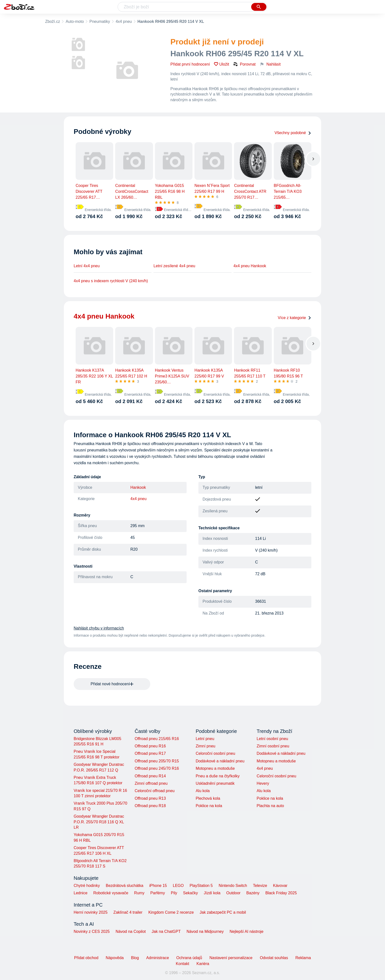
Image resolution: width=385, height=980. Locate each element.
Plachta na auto (270, 806)
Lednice (81, 893)
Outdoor (234, 893)
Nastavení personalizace (231, 958)
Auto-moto (75, 21)
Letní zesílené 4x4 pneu (174, 266)
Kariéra (203, 964)
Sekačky (190, 893)
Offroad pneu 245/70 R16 (157, 768)
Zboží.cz (53, 21)
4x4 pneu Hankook (250, 266)
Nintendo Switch (233, 886)
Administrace (158, 958)
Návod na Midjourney (205, 931)
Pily (174, 893)
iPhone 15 (158, 886)
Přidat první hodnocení (190, 64)
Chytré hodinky (87, 886)
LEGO (178, 886)
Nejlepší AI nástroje (247, 931)
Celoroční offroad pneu (154, 791)
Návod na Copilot (131, 931)
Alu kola (203, 791)
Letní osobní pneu (272, 739)
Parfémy (158, 893)
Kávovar (280, 886)
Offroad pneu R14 (150, 776)
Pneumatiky (100, 21)
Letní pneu (205, 739)
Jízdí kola (212, 893)
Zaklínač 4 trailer (128, 912)
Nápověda (115, 958)
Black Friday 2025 (281, 893)
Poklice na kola (209, 806)
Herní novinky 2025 (91, 912)
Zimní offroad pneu (151, 783)
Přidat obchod (86, 958)
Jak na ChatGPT (166, 931)
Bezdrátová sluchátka (125, 886)
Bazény (253, 893)
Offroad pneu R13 (150, 798)
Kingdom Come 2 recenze (171, 912)
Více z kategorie (295, 318)
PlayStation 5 (201, 886)
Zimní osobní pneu (273, 746)
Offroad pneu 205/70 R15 (157, 761)
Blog (135, 958)
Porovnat (244, 64)
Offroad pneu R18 (150, 806)
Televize (260, 886)
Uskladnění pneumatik (215, 783)
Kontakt (182, 964)
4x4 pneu (124, 21)
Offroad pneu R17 (150, 753)
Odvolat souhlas (274, 958)
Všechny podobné (293, 133)
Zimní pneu (206, 746)
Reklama (303, 958)
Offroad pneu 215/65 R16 (157, 739)
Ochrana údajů (189, 958)
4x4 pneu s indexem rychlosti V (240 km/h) (111, 281)
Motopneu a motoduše (215, 768)
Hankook (138, 487)
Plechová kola (208, 798)
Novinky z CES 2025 (92, 931)
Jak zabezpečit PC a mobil (223, 912)
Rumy (139, 893)
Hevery (263, 783)
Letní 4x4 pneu (87, 266)
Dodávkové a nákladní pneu (220, 761)
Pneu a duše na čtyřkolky (218, 776)
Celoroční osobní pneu (215, 753)
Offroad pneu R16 (150, 746)
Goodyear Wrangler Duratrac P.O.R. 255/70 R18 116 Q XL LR (99, 822)
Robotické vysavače (111, 893)
